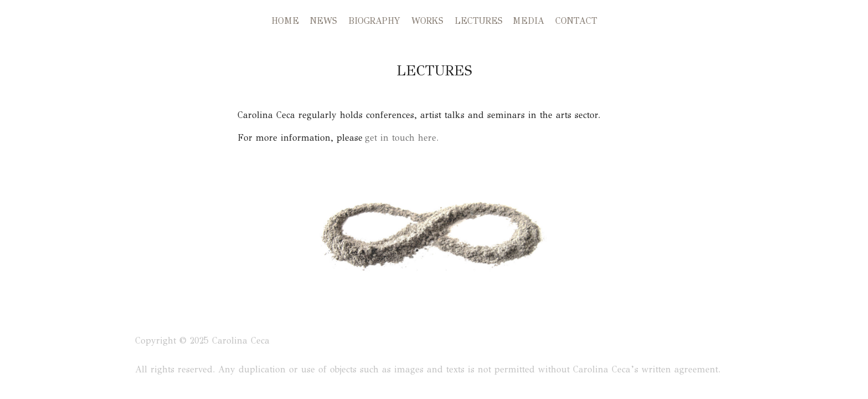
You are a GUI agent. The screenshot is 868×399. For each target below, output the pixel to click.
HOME (285, 21)
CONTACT (576, 21)
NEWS (324, 21)
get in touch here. (401, 138)
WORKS (427, 21)
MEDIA (528, 21)
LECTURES (479, 21)
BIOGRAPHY (374, 21)
